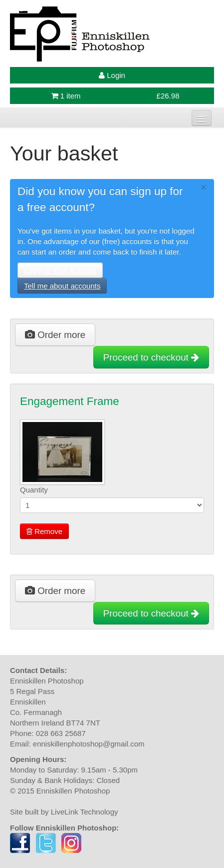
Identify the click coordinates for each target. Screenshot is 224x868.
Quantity (34, 490)
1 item (66, 96)
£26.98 (168, 96)
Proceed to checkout (151, 357)
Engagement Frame (70, 401)
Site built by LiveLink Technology (64, 812)
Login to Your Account (60, 270)
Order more (55, 335)
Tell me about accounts (62, 286)
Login (112, 75)
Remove (44, 531)
